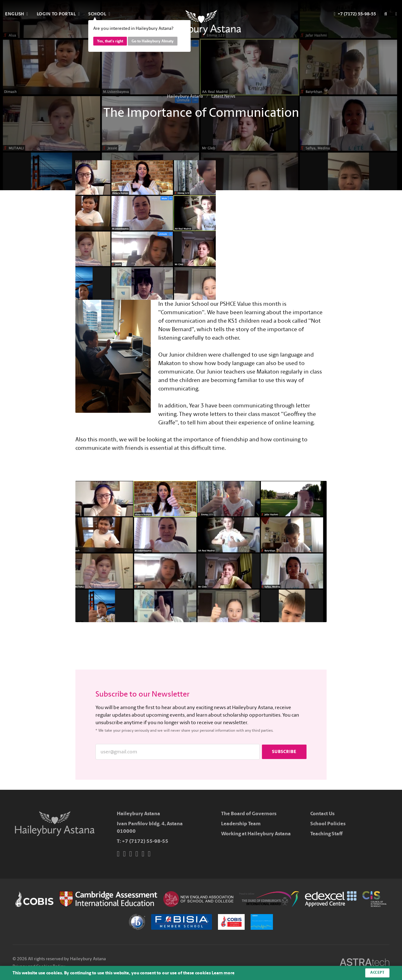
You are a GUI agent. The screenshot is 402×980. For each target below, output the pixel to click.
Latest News (223, 96)
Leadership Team (241, 824)
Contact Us (322, 813)
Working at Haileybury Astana (256, 834)
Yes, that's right (110, 41)
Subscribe (284, 752)
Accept (377, 973)
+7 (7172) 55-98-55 (145, 841)
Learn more (223, 973)
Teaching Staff (326, 834)
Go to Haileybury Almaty (153, 41)
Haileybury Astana (185, 96)
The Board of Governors (249, 813)
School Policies (328, 824)
